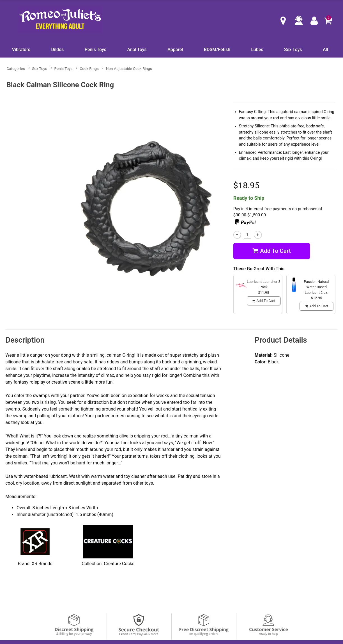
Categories (16, 68)
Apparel (175, 50)
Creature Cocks (119, 564)
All (325, 50)
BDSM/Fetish (217, 50)
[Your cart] (328, 20)
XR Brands (42, 564)
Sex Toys (293, 50)
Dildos (57, 50)
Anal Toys (137, 50)
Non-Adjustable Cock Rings (129, 68)
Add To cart (272, 251)
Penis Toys (95, 50)
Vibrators (21, 50)
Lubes (257, 50)
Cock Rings (89, 68)
